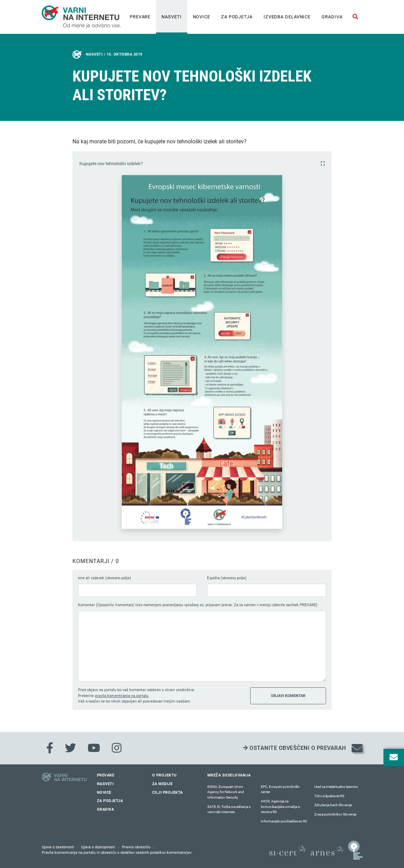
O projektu (164, 775)
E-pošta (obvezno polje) (227, 578)
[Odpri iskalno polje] (355, 17)
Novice (201, 17)
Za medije (162, 784)
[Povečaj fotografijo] (323, 164)
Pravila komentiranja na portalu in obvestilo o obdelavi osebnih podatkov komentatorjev (117, 853)
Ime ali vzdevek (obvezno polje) (105, 578)
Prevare (140, 17)
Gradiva (332, 17)
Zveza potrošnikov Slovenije (335, 814)
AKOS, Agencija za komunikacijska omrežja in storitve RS (281, 807)
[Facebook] (50, 748)
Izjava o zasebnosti (58, 847)
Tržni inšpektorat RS (329, 796)
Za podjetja (237, 17)
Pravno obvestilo (136, 847)
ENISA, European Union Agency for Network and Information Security (226, 792)
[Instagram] (117, 748)
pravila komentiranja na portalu (122, 696)
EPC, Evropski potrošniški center (280, 789)
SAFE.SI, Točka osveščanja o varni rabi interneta (229, 809)
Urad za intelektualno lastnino (336, 787)
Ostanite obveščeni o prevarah (294, 748)
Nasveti (171, 17)
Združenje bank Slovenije (333, 805)
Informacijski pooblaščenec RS (284, 821)
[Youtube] (94, 748)
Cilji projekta (167, 793)
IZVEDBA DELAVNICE (287, 17)
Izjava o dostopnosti (98, 847)
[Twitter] (70, 748)
